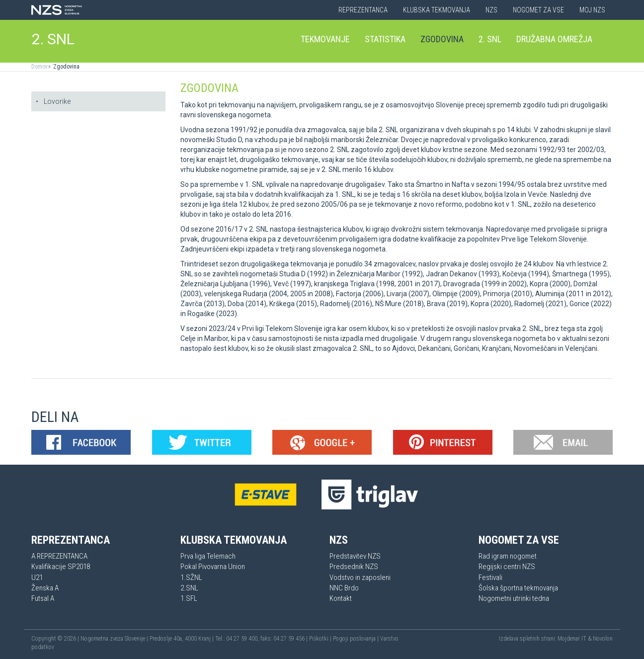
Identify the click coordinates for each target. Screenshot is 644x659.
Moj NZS (592, 10)
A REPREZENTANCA (59, 556)
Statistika (385, 39)
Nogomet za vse (538, 10)
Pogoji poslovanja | (357, 639)
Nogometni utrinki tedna (514, 598)
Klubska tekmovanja (437, 10)
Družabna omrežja (554, 39)
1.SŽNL (191, 577)
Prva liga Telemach (208, 556)
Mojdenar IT (572, 639)
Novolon (603, 639)
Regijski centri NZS (507, 567)
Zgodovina (442, 39)
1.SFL (189, 598)
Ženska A (45, 588)
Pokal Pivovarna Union (213, 567)
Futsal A (43, 598)
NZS (491, 10)
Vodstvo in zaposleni (360, 577)
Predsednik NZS (354, 567)
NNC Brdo (344, 588)
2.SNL (189, 588)
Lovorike (53, 101)
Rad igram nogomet (508, 556)
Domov (40, 67)
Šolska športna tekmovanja (518, 588)
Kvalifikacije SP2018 (61, 567)
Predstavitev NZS (355, 556)
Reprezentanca (363, 10)
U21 (37, 577)
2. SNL (53, 39)
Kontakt (341, 598)
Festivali (490, 577)
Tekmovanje (325, 39)
